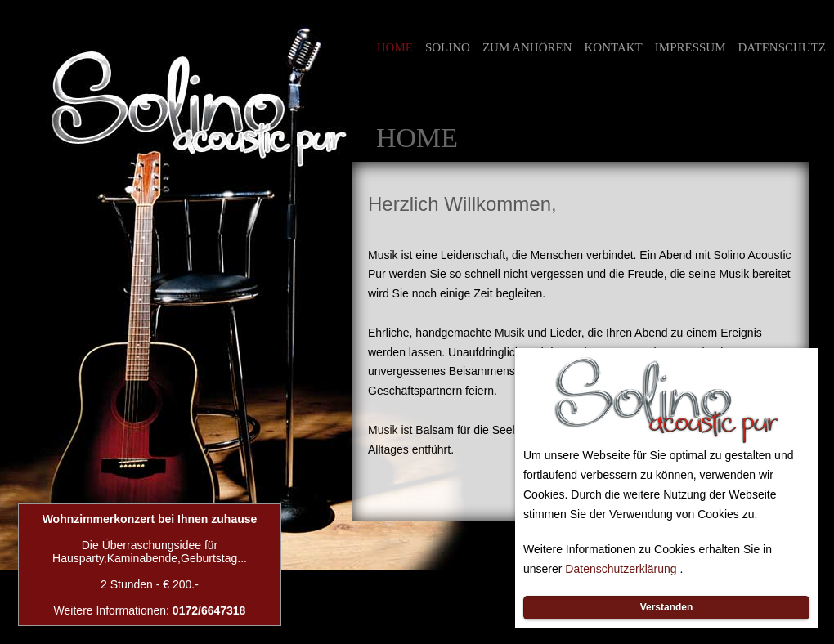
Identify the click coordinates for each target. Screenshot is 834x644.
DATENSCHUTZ (782, 47)
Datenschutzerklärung (621, 569)
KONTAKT (614, 47)
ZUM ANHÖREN (527, 47)
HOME (395, 47)
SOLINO (448, 48)
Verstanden (667, 607)
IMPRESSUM (691, 47)
